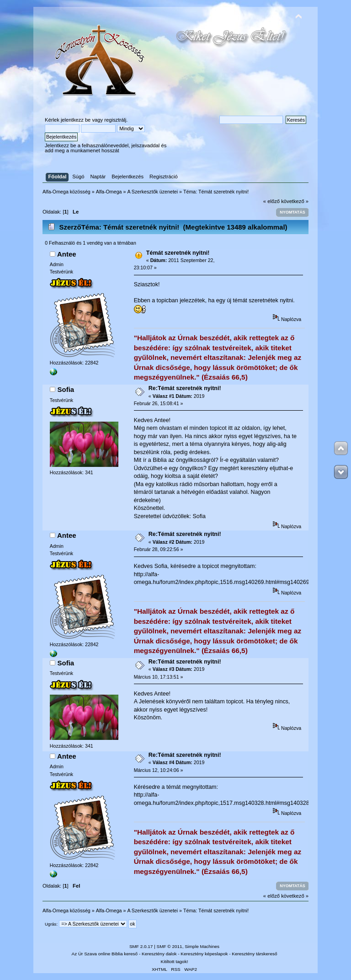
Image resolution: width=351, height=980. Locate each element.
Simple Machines (202, 946)
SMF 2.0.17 (141, 946)
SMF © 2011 (170, 946)
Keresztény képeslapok (204, 954)
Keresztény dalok (159, 954)
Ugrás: (51, 924)
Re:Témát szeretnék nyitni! (185, 388)
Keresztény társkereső (254, 954)
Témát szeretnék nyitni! (178, 253)
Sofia (66, 389)
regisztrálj (115, 120)
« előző (271, 201)
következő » (295, 201)
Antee (67, 254)
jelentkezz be (76, 120)
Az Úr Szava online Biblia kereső (105, 954)
